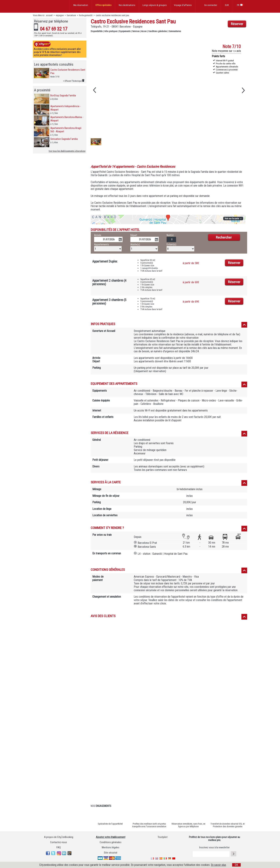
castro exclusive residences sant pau (112, 15)
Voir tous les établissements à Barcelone (67, 151)
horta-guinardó (86, 15)
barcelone (71, 15)
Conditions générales (158, 31)
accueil (49, 15)
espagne (60, 15)
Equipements (125, 31)
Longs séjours (155, 5)
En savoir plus (218, 865)
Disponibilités (97, 31)
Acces (144, 31)
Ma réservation (81, 5)
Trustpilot (163, 837)
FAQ (59, 848)
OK (236, 865)
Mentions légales (111, 848)
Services (136, 31)
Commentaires (175, 31)
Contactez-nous (59, 842)
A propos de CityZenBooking (59, 837)
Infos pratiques (111, 31)
